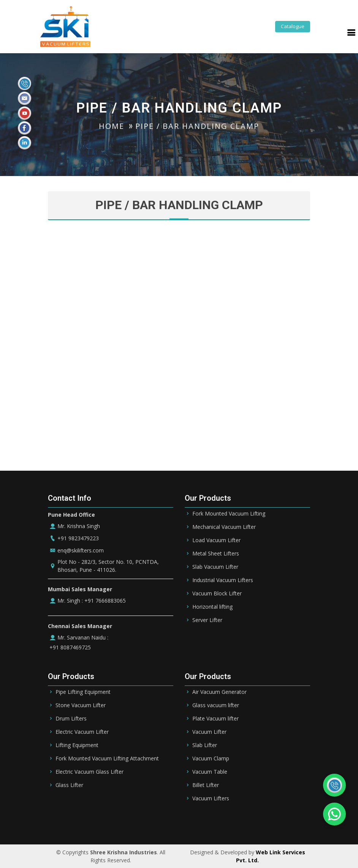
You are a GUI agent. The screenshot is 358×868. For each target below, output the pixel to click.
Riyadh (105, 822)
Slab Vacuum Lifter (215, 567)
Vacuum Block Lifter (217, 593)
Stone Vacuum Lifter (81, 705)
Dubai (177, 822)
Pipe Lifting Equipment (83, 692)
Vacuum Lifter (209, 732)
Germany (251, 822)
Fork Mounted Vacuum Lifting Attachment (107, 759)
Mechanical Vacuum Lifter (224, 527)
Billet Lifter (206, 785)
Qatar (200, 822)
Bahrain (132, 822)
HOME (112, 126)
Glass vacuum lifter (216, 705)
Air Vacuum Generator (219, 692)
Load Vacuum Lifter (216, 540)
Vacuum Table (210, 772)
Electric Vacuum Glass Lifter (89, 772)
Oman (223, 822)
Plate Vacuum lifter (215, 719)
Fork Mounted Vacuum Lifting (229, 514)
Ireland (280, 822)
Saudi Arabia (71, 822)
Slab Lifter (205, 745)
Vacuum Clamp (211, 759)
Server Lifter (207, 620)
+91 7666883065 (104, 601)
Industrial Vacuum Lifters (223, 580)
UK (301, 822)
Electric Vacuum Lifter (82, 732)
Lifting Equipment (77, 745)
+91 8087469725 (69, 647)
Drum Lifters (71, 719)
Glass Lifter (69, 785)
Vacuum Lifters (211, 798)
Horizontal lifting (212, 607)
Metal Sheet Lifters (216, 554)
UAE (156, 822)
